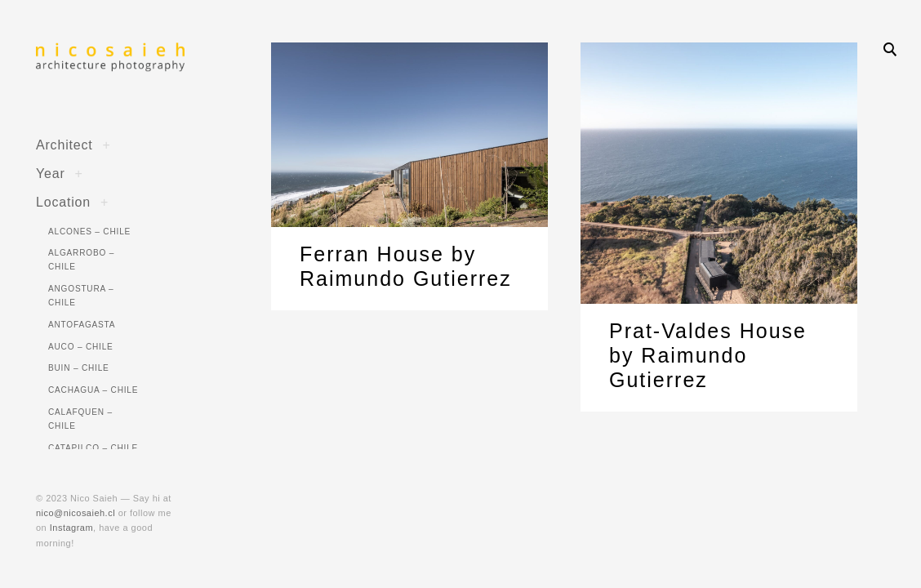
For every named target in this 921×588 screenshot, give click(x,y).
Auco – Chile (81, 347)
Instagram (71, 528)
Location (63, 202)
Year (51, 173)
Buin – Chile (79, 368)
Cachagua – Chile (93, 390)
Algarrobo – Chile (81, 260)
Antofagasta (82, 325)
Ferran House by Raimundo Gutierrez (406, 266)
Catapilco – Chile (93, 448)
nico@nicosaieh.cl (76, 513)
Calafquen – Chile (80, 419)
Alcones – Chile (89, 232)
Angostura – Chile (81, 296)
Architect (65, 145)
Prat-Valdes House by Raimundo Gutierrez (708, 355)
